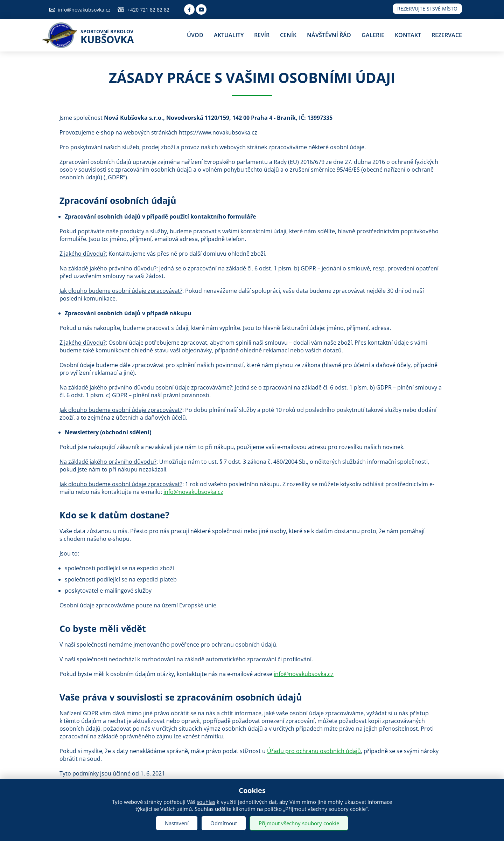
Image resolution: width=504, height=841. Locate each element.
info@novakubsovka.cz (84, 10)
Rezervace (447, 35)
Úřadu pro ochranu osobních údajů (314, 751)
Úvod (195, 35)
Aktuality (229, 35)
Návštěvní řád (329, 35)
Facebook (189, 9)
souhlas (206, 802)
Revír (262, 35)
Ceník (288, 35)
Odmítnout (224, 823)
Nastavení (177, 823)
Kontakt (408, 35)
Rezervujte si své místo (427, 9)
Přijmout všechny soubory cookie (299, 823)
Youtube (201, 9)
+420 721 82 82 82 (148, 10)
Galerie (373, 35)
